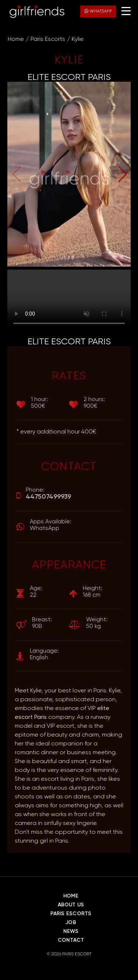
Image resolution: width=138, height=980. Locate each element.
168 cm (93, 592)
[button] (122, 174)
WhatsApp (98, 11)
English (44, 654)
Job (71, 923)
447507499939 (48, 497)
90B (42, 623)
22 (36, 592)
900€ (94, 403)
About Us (71, 905)
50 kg (97, 623)
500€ (39, 403)
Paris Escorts (48, 39)
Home (16, 39)
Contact (71, 940)
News (71, 931)
